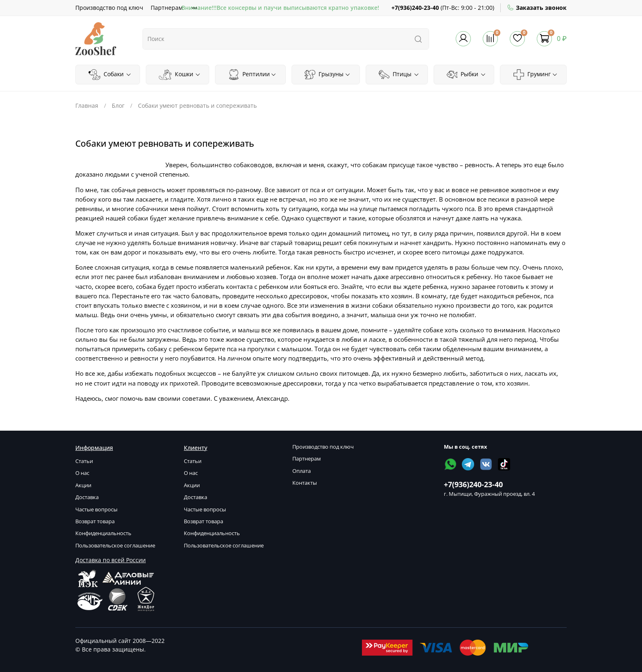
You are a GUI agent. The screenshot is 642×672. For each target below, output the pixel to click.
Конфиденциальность (103, 533)
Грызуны (328, 75)
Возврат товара (95, 521)
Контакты (305, 483)
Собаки (110, 75)
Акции (83, 485)
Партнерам (167, 8)
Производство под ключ (109, 8)
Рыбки (466, 75)
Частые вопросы (96, 510)
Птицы (399, 75)
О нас (82, 473)
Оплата (302, 471)
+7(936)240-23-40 (415, 8)
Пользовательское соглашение (115, 546)
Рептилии (252, 75)
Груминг (536, 75)
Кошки (180, 75)
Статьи (84, 461)
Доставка (87, 497)
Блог (118, 106)
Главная (87, 106)
